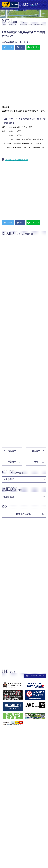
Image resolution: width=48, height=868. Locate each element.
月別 (39, 462)
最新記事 (14, 462)
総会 (29, 42)
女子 (31, 25)
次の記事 (38, 451)
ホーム (5, 25)
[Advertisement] (24, 78)
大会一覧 (24, 25)
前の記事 (10, 451)
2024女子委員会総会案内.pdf (17, 160)
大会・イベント (14, 25)
